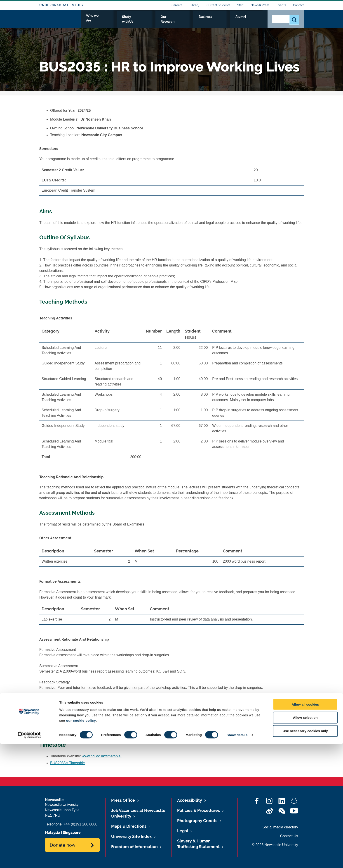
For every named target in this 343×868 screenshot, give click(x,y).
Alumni (254, 22)
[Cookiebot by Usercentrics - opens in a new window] (29, 859)
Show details (237, 859)
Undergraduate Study (62, 5)
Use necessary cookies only (305, 855)
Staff (240, 5)
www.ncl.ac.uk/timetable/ (102, 756)
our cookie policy (81, 844)
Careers (177, 5)
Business (233, 22)
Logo (60, 21)
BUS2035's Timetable (67, 763)
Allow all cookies (305, 828)
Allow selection (305, 842)
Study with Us (175, 22)
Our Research (206, 22)
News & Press (260, 5)
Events (281, 5)
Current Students (218, 5)
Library (194, 5)
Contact (298, 5)
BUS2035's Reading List (70, 730)
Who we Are (144, 22)
